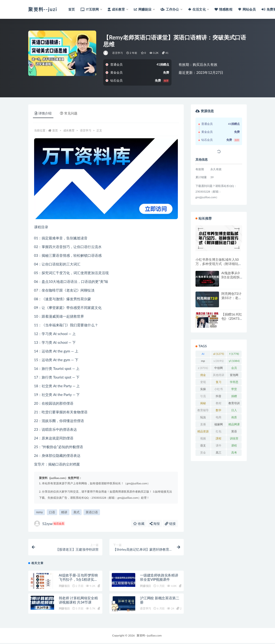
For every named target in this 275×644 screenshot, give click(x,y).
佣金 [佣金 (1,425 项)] (203, 376)
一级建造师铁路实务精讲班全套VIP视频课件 (159, 578)
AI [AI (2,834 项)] (203, 355)
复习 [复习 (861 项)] (218, 383)
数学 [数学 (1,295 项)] (219, 411)
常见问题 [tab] (69, 113)
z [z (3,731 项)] (203, 368)
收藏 (139, 523)
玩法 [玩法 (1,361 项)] (203, 418)
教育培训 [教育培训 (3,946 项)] (234, 404)
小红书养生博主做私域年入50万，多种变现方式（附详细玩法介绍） (219, 264)
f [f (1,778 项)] (234, 354)
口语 (52, 512)
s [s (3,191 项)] (219, 361)
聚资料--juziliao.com (149, 636)
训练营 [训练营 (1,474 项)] (234, 439)
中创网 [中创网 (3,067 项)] (219, 369)
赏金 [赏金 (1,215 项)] (203, 453)
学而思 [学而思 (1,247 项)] (234, 383)
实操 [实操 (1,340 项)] (203, 390)
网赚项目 (64, 587)
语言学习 (118, 53)
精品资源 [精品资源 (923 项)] (203, 432)
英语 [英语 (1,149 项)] (234, 432)
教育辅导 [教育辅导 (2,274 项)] (203, 411)
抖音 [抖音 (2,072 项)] (219, 397)
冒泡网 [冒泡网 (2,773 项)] (234, 376)
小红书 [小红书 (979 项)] (219, 390)
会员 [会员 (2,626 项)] (234, 369)
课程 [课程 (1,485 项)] (234, 446)
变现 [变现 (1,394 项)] (203, 383)
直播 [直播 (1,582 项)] (203, 425)
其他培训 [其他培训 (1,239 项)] (219, 376)
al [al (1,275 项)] (219, 354)
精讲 (64, 512)
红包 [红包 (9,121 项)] (219, 432)
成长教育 (69, 130)
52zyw (50, 523)
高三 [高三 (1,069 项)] (219, 453)
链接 (170, 523)
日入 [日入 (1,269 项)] (234, 411)
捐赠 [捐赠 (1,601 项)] (234, 397)
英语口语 (92, 512)
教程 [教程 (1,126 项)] (219, 404)
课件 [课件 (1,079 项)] (219, 446)
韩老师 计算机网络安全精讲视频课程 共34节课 (78, 601)
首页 (55, 130)
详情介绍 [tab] (43, 113)
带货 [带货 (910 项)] (234, 390)
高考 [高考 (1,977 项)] (234, 453)
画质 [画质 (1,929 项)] (234, 418)
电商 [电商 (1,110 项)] (219, 418)
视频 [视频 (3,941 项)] (203, 439)
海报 (155, 523)
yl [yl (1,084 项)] (234, 361)
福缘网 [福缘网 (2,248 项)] (219, 425)
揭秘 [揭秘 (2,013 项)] (203, 404)
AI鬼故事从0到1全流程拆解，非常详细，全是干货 (231, 279)
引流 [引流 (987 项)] (203, 397)
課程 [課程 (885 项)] (218, 439)
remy (40, 512)
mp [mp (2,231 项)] (203, 362)
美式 (76, 512)
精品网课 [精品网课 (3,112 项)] (234, 425)
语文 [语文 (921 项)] (203, 446)
